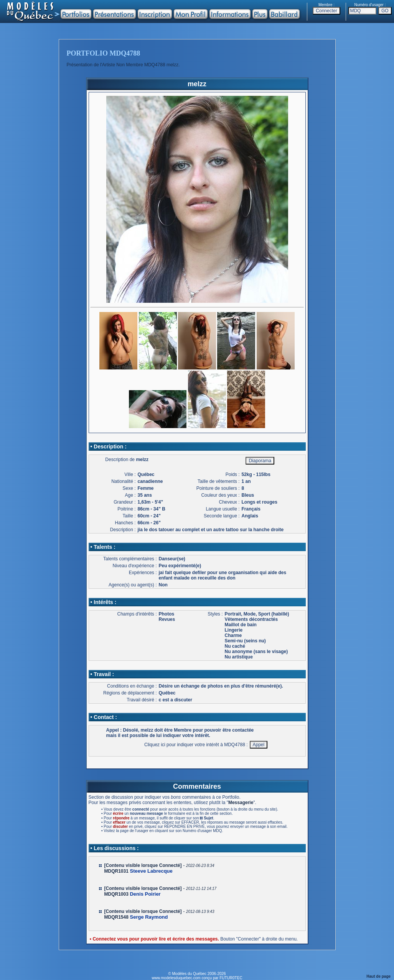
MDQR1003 (116, 894)
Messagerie (241, 803)
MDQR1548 (116, 917)
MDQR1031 (116, 871)
